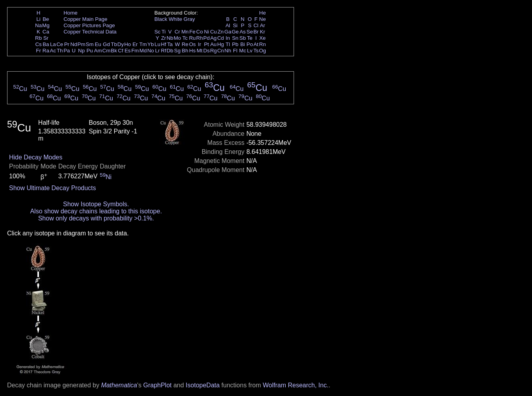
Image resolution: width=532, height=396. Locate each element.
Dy (121, 44)
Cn (220, 51)
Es (128, 51)
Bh (185, 51)
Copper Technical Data (90, 32)
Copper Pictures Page (89, 25)
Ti (164, 32)
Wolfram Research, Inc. (296, 385)
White (175, 19)
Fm (135, 51)
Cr (177, 32)
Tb (114, 44)
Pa (67, 51)
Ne (263, 19)
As (243, 32)
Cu (213, 32)
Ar (262, 25)
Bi (243, 44)
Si (235, 25)
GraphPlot (157, 385)
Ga (228, 32)
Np (81, 51)
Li (38, 19)
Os (193, 44)
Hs (192, 51)
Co (200, 32)
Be (46, 19)
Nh (228, 51)
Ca (46, 32)
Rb (38, 38)
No (151, 51)
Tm (143, 44)
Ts (256, 51)
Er (135, 44)
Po (250, 44)
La (53, 44)
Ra (46, 51)
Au (213, 44)
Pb (235, 44)
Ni (207, 32)
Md (143, 51)
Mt (200, 51)
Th (60, 51)
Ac (53, 51)
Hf (163, 44)
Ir (199, 44)
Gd (106, 44)
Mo (178, 38)
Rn (263, 44)
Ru (193, 38)
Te (250, 38)
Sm (90, 44)
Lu (157, 44)
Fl (235, 51)
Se (250, 32)
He (263, 13)
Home (71, 13)
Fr (38, 51)
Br (256, 32)
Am (98, 51)
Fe (192, 32)
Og (262, 51)
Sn (235, 38)
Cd (220, 38)
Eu (98, 44)
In (228, 38)
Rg (213, 51)
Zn (221, 32)
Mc (243, 51)
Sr (46, 38)
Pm (82, 44)
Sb (243, 38)
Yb (151, 44)
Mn (185, 32)
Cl (256, 25)
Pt (207, 44)
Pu (89, 51)
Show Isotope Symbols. (96, 204)
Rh (200, 38)
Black (161, 19)
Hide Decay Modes (36, 157)
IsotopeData (203, 385)
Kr (262, 32)
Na (38, 25)
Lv (250, 51)
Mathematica (119, 385)
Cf (120, 51)
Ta (170, 44)
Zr (164, 38)
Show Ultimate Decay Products (53, 188)
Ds (206, 51)
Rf (163, 51)
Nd (74, 44)
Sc (158, 32)
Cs (38, 44)
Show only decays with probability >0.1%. (96, 218)
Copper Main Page (85, 19)
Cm (107, 51)
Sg (177, 51)
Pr (67, 44)
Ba (46, 44)
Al (228, 25)
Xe (262, 38)
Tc (185, 38)
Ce (60, 44)
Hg (220, 44)
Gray (189, 19)
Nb (170, 38)
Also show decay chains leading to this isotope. (96, 211)
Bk (114, 51)
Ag (213, 38)
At (256, 44)
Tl (228, 44)
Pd (206, 38)
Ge (235, 32)
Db (170, 51)
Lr (158, 51)
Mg (46, 25)
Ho (127, 44)
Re (185, 44)
